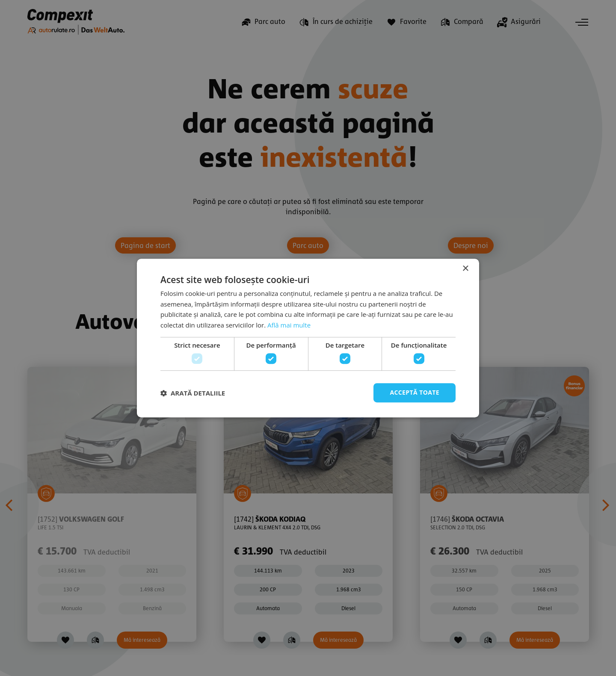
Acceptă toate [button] (415, 393)
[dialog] (308, 338)
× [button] (465, 269)
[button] (193, 393)
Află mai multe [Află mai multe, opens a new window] (289, 325)
